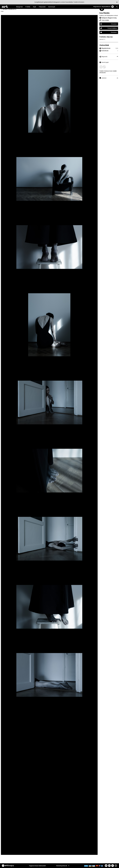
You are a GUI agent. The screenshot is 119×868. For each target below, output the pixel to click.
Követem (114, 24)
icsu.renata (105, 20)
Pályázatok (42, 7)
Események (52, 7)
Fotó (2, 11)
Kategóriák (19, 7)
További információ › (79, 2)
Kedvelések (105, 51)
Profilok (28, 7)
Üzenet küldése (112, 28)
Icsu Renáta (104, 13)
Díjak (34, 7)
